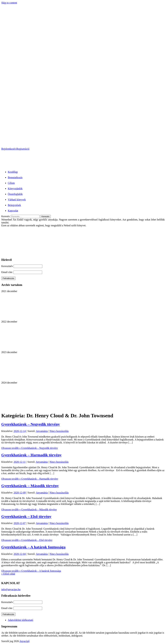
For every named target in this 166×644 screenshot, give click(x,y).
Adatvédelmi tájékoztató (21, 620)
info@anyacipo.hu (11, 589)
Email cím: (7, 272)
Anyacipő (24, 641)
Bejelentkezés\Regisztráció (15, 149)
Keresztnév (7, 266)
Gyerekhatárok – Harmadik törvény (31, 455)
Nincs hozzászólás (59, 431)
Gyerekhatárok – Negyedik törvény (31, 424)
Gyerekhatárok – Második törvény (30, 486)
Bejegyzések (14, 205)
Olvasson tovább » (30, 448)
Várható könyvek (17, 200)
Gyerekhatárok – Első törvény (26, 516)
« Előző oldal (8, 574)
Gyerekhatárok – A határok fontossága (33, 547)
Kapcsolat (13, 211)
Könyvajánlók (15, 188)
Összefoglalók (15, 194)
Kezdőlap (13, 172)
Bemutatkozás (15, 177)
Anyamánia (42, 431)
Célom (11, 183)
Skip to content (9, 3)
